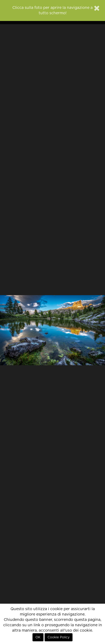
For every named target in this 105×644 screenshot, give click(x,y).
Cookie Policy (59, 637)
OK (38, 637)
